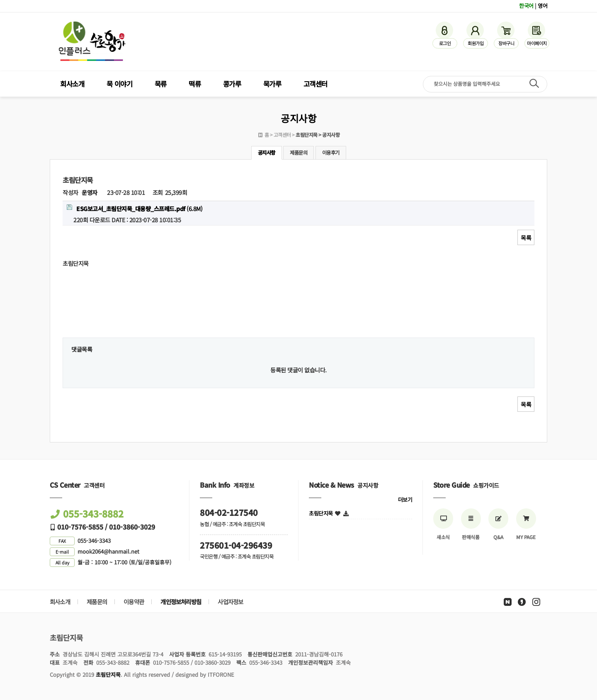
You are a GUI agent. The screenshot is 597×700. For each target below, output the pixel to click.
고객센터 (315, 84)
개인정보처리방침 (181, 602)
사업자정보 (230, 602)
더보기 (405, 499)
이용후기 (331, 153)
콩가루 (232, 84)
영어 (542, 6)
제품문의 (298, 153)
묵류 (161, 84)
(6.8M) (135, 209)
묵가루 (272, 84)
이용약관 (134, 602)
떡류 (195, 84)
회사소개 (72, 84)
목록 (526, 238)
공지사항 (267, 153)
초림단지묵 (321, 513)
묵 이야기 (120, 84)
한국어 (526, 6)
